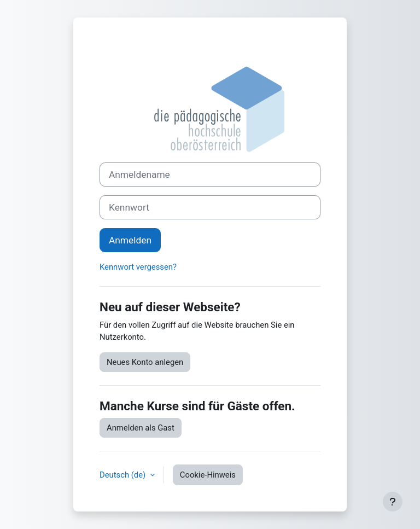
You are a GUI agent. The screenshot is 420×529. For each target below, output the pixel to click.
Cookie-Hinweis (208, 475)
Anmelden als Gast (141, 428)
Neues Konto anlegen (145, 362)
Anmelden (130, 240)
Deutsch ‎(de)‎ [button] (124, 475)
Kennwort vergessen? (138, 267)
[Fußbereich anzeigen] (393, 502)
